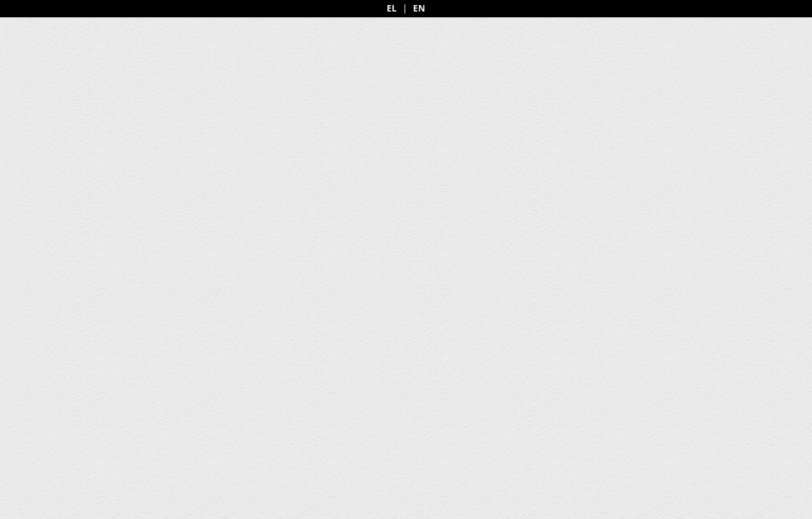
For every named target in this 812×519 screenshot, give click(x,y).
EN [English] (419, 9)
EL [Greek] (392, 9)
